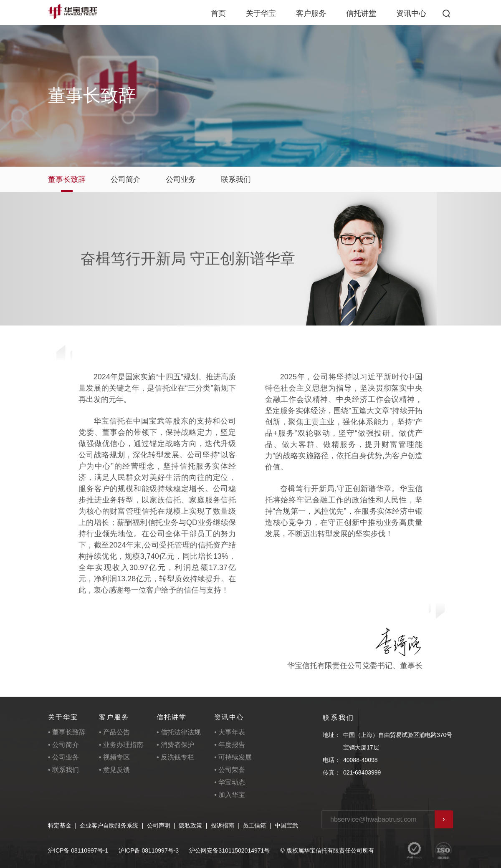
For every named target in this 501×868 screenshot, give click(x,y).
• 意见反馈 (114, 770)
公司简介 (126, 179)
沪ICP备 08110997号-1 (78, 850)
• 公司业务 (63, 757)
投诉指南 (223, 825)
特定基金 (60, 825)
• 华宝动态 (230, 782)
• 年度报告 (230, 745)
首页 (218, 13)
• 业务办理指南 (121, 745)
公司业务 (181, 179)
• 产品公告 (114, 732)
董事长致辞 (67, 179)
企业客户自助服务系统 (109, 825)
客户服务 (311, 13)
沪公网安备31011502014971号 (229, 850)
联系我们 (236, 179)
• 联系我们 (63, 770)
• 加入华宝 (230, 795)
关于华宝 (261, 13)
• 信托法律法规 (179, 732)
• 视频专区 (114, 757)
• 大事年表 (230, 732)
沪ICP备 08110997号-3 (149, 850)
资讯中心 (411, 13)
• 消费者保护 (175, 745)
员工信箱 (254, 825)
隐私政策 (190, 825)
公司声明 (159, 825)
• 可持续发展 (233, 757)
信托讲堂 (361, 13)
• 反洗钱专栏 (175, 757)
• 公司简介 (63, 745)
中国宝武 (286, 825)
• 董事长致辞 (67, 732)
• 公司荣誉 (230, 770)
